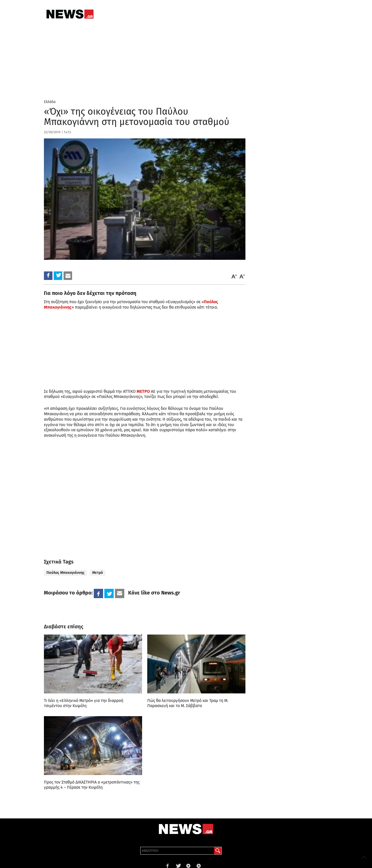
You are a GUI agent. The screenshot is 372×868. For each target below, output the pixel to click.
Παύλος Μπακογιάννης (65, 573)
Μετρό (98, 573)
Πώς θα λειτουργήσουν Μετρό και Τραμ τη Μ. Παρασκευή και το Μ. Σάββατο (188, 703)
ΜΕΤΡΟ (143, 391)
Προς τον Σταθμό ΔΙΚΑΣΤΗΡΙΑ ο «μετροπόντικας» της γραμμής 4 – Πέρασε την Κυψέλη (92, 785)
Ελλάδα (50, 102)
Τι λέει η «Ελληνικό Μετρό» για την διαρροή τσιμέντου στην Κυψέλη (84, 703)
